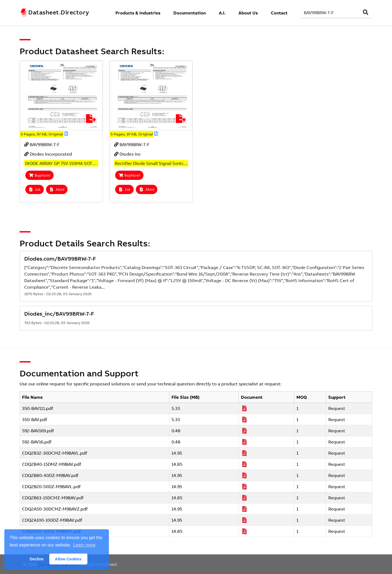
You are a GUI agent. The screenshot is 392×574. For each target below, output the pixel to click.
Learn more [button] (84, 545)
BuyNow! (39, 175)
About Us (248, 13)
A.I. (222, 13)
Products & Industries (138, 13)
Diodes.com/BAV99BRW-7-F (60, 259)
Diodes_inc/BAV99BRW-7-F (59, 314)
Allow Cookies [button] (68, 559)
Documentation (190, 13)
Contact (279, 13)
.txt (35, 189)
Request (337, 408)
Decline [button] (37, 559)
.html (57, 189)
